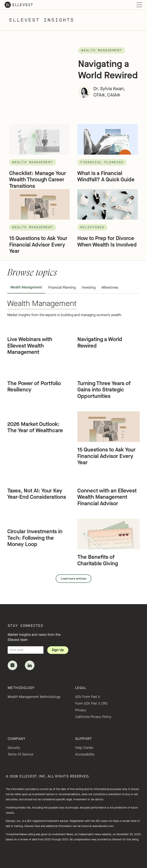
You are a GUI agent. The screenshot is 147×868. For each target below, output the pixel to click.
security (14, 748)
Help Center (84, 748)
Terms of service (20, 754)
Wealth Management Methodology (34, 697)
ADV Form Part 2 (88, 697)
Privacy (81, 710)
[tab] (26, 288)
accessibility (85, 754)
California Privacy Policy (93, 717)
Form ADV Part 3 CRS (91, 703)
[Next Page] (73, 579)
